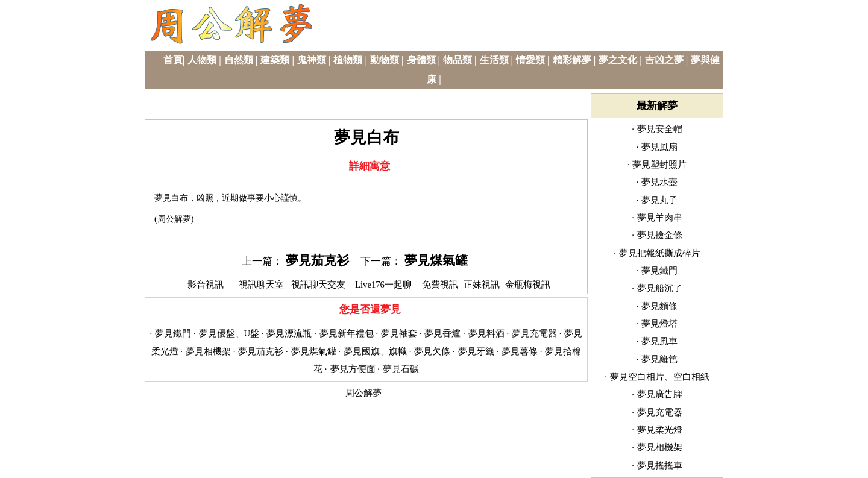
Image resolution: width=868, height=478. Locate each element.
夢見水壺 (659, 182)
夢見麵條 (659, 306)
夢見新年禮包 (347, 333)
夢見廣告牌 (660, 394)
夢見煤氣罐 (436, 260)
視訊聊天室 (261, 285)
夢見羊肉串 (660, 218)
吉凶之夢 (664, 60)
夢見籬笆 (659, 359)
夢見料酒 (486, 333)
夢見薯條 (520, 351)
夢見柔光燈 (660, 430)
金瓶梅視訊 (528, 285)
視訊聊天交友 (318, 285)
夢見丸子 (659, 200)
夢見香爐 (442, 333)
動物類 (385, 60)
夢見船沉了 (660, 288)
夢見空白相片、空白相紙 (660, 377)
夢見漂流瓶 (289, 333)
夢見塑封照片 (659, 165)
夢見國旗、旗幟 (375, 351)
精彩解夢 (572, 60)
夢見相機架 (208, 351)
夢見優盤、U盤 (229, 333)
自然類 (239, 60)
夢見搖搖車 (660, 465)
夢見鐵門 (173, 333)
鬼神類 (312, 60)
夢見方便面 (353, 369)
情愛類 (530, 60)
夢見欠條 (432, 351)
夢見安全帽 (660, 129)
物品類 (458, 60)
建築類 (275, 60)
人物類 (202, 60)
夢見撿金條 (660, 235)
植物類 (348, 60)
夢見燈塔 (659, 324)
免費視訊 (440, 285)
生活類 (494, 60)
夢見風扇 (659, 147)
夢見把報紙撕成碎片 (660, 253)
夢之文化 (618, 60)
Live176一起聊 (385, 285)
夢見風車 (659, 341)
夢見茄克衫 (317, 260)
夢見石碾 (401, 369)
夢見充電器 (534, 333)
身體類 (421, 60)
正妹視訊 (482, 285)
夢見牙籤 (476, 351)
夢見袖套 (399, 333)
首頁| (174, 60)
